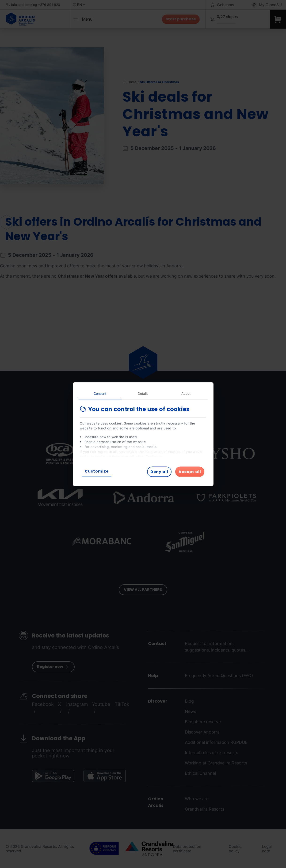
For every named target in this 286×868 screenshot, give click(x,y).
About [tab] (186, 393)
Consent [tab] (100, 393)
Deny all (159, 471)
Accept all (190, 471)
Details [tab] (143, 393)
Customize (97, 471)
